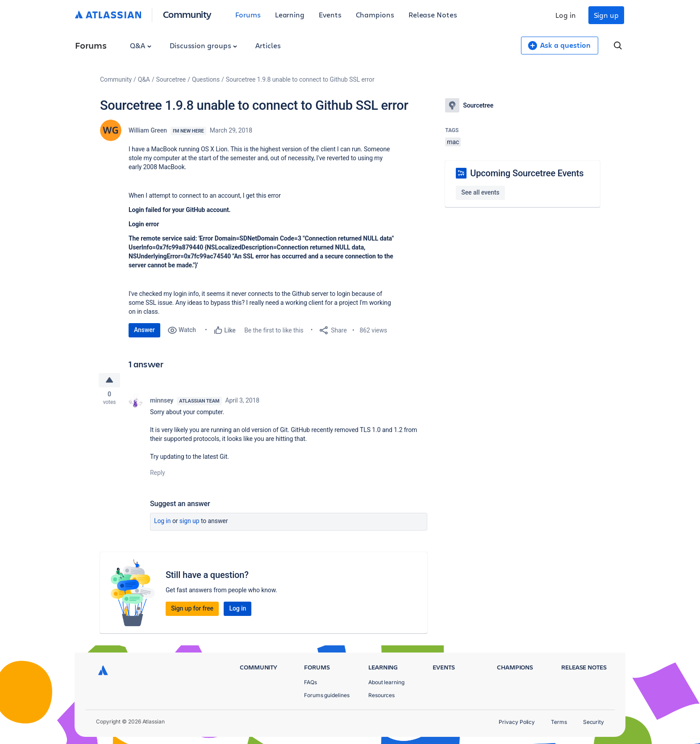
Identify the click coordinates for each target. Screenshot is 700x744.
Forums (248, 15)
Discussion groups (204, 45)
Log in (566, 15)
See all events (480, 192)
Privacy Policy (517, 722)
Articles (268, 45)
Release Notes (433, 15)
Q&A (141, 45)
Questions (206, 79)
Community (187, 14)
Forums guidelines (327, 695)
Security (594, 722)
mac (453, 142)
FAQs (310, 682)
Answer (144, 330)
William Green (148, 130)
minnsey (162, 402)
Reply (158, 474)
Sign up (606, 15)
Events (330, 15)
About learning (386, 682)
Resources (381, 695)
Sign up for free (192, 610)
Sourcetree (171, 79)
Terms (559, 722)
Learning (290, 15)
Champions (375, 15)
